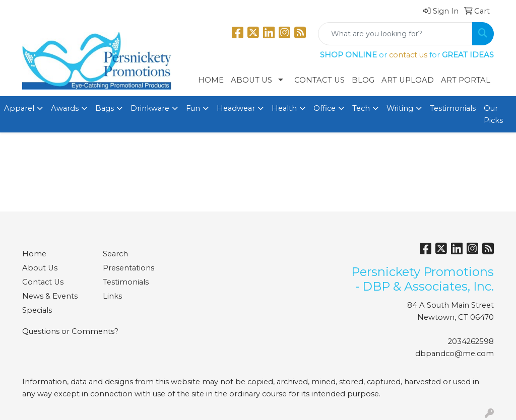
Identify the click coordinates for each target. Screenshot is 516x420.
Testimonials (453, 108)
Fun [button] (193, 108)
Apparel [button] (19, 108)
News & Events (50, 296)
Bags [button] (105, 108)
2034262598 (471, 341)
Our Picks (493, 114)
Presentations (128, 268)
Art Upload (408, 80)
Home (211, 80)
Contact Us (319, 80)
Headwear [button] (236, 108)
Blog (363, 80)
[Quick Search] (395, 34)
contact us (408, 55)
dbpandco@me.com (455, 354)
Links (112, 296)
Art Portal (466, 80)
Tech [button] (361, 108)
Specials (37, 310)
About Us (251, 80)
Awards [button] (65, 108)
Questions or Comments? (70, 331)
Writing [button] (400, 108)
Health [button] (284, 108)
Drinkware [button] (150, 108)
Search (115, 254)
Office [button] (325, 108)
